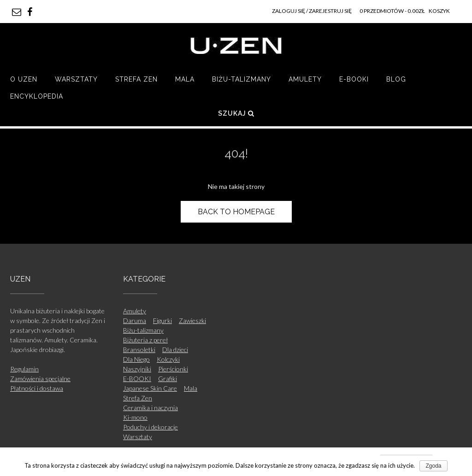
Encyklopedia (37, 96)
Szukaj (236, 113)
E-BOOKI (354, 79)
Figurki (162, 320)
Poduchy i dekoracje (150, 427)
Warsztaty (76, 79)
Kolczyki (168, 359)
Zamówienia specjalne (40, 379)
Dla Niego (136, 359)
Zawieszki (192, 320)
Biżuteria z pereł (145, 340)
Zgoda (433, 466)
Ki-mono (135, 417)
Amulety (305, 79)
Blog (396, 79)
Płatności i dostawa (37, 388)
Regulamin (24, 369)
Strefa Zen (136, 79)
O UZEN (24, 79)
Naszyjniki (137, 369)
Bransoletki (139, 350)
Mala (185, 79)
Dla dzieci (175, 350)
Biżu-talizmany (242, 79)
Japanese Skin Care (150, 388)
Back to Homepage (236, 212)
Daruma (135, 320)
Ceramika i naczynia (150, 408)
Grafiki (168, 379)
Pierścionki (173, 369)
